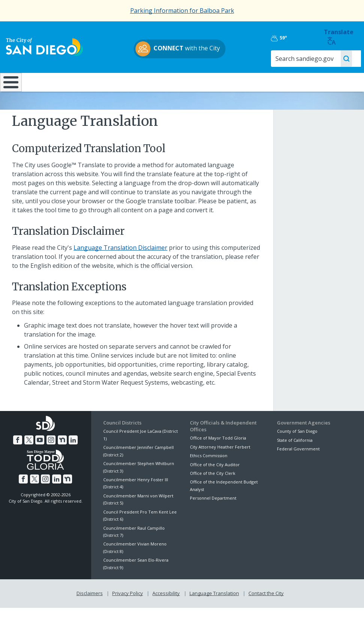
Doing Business (156, 85)
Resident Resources (101, 85)
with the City (180, 49)
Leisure (45, 82)
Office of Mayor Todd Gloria (218, 451)
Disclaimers (90, 607)
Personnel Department (213, 511)
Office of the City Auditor (215, 478)
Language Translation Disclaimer (120, 261)
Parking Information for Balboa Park (182, 11)
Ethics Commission (209, 469)
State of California (295, 453)
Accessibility (166, 607)
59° (284, 38)
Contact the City (266, 607)
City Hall (333, 82)
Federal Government (298, 462)
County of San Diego (297, 445)
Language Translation (214, 607)
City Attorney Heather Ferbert (220, 460)
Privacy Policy (128, 607)
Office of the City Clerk (213, 486)
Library (212, 82)
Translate (339, 37)
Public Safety (272, 82)
